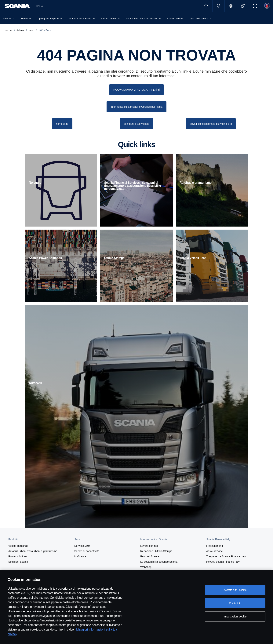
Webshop (146, 567)
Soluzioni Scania (18, 562)
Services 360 (82, 546)
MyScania (80, 556)
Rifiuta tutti (235, 603)
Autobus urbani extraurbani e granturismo (33, 551)
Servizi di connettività (87, 551)
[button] (255, 6)
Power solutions (18, 556)
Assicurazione (215, 551)
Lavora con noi (149, 546)
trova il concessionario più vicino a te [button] (211, 124)
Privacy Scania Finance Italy (223, 562)
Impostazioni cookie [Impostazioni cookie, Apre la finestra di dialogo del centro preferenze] (235, 617)
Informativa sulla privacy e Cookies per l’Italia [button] (136, 107)
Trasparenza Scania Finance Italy (226, 556)
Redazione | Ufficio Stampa (156, 551)
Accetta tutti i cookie (235, 590)
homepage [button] (62, 124)
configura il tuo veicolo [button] (136, 124)
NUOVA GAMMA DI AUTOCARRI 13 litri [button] (136, 90)
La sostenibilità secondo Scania (159, 562)
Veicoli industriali (18, 546)
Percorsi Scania (150, 556)
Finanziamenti (215, 546)
